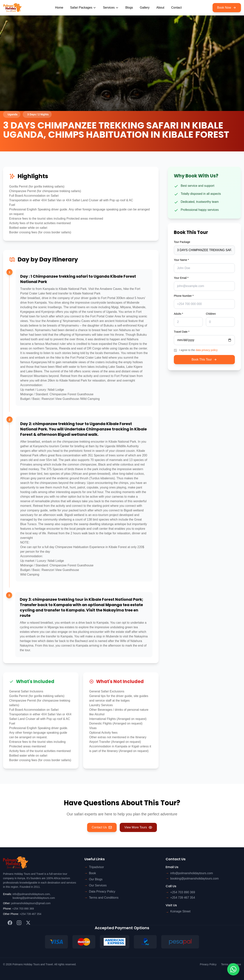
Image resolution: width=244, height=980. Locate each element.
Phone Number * (184, 296)
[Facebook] (10, 923)
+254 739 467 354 (30, 914)
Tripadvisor (97, 867)
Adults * (178, 314)
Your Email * (181, 278)
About (160, 8)
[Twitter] (28, 923)
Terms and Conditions (104, 898)
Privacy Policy (208, 964)
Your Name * (181, 260)
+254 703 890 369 (23, 909)
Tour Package (182, 242)
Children (211, 314)
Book (92, 873)
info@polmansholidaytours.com (31, 894)
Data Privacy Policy (102, 891)
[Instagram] (19, 923)
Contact (176, 8)
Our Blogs (96, 879)
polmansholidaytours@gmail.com (31, 903)
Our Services (98, 885)
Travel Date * (182, 332)
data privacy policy (207, 350)
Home (59, 8)
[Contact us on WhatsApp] (233, 969)
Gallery (145, 8)
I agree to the (198, 350)
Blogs (129, 8)
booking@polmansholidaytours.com (34, 898)
